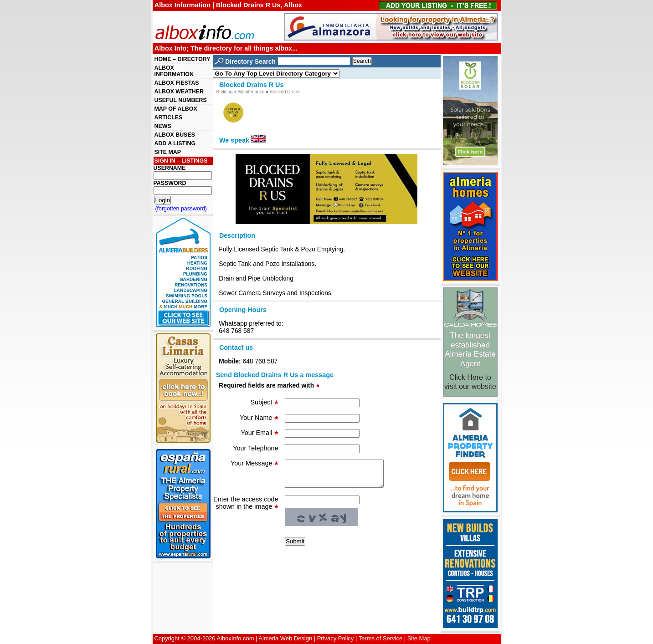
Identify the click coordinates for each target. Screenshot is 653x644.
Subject (265, 402)
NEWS (163, 126)
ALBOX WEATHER (179, 92)
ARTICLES (169, 118)
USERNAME (170, 168)
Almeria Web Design (285, 638)
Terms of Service (380, 638)
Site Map (419, 638)
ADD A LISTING (175, 143)
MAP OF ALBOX (176, 109)
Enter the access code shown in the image (246, 508)
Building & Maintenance (241, 92)
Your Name (259, 418)
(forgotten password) (181, 209)
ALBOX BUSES (175, 135)
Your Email (259, 433)
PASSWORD (170, 183)
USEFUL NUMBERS (181, 100)
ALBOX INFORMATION (174, 71)
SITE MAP (168, 152)
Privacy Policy (336, 638)
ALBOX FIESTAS (177, 83)
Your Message (254, 463)
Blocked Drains (285, 92)
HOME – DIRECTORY (183, 59)
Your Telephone (255, 448)
